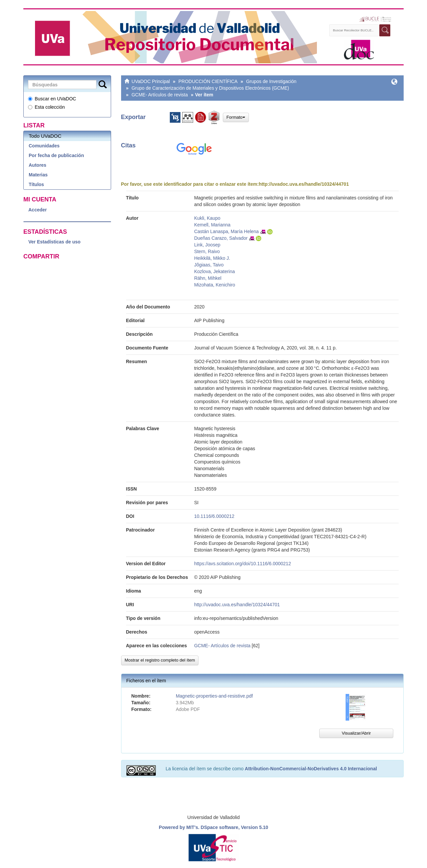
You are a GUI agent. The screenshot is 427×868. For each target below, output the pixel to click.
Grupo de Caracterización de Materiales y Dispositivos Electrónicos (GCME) (210, 88)
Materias (38, 175)
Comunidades (44, 146)
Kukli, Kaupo (207, 218)
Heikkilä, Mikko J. (212, 258)
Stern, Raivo (207, 251)
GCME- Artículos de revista (160, 95)
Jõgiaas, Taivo (209, 265)
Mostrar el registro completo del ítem (160, 660)
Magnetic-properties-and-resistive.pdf (214, 696)
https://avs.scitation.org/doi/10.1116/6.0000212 (243, 564)
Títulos (36, 184)
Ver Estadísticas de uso (54, 242)
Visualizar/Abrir (356, 733)
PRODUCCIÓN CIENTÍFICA (208, 81)
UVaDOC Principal (151, 81)
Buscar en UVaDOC (52, 99)
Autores (38, 165)
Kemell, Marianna (212, 225)
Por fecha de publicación (56, 155)
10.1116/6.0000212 (214, 516)
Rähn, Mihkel (208, 278)
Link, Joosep (207, 245)
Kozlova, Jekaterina (215, 271)
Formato (236, 117)
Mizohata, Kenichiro (215, 285)
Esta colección (46, 107)
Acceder (38, 210)
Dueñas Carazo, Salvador (221, 238)
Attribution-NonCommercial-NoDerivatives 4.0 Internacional (311, 769)
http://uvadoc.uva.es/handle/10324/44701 (304, 184)
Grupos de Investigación (271, 81)
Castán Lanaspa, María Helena (227, 231)
